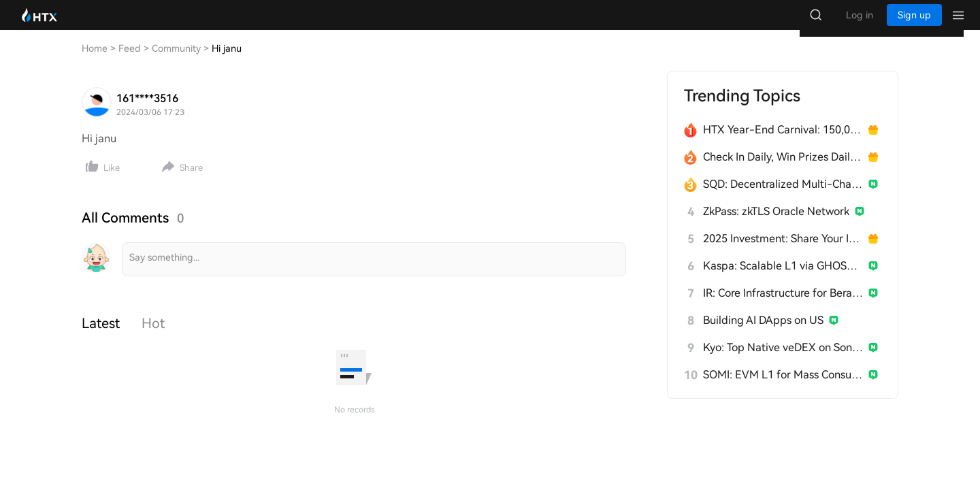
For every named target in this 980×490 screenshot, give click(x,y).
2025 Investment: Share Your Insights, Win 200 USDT (783, 252)
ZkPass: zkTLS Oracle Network (776, 225)
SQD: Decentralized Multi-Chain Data (783, 198)
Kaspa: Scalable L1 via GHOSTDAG (783, 279)
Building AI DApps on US (763, 334)
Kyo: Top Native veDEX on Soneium (783, 361)
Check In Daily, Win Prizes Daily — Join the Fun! (783, 170)
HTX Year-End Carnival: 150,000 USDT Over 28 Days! (783, 143)
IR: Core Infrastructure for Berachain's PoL (783, 307)
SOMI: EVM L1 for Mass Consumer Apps (783, 388)
